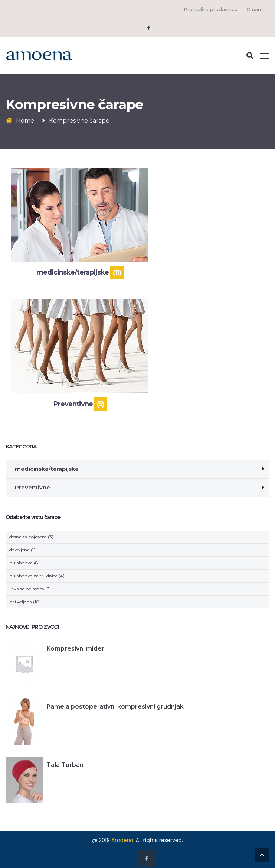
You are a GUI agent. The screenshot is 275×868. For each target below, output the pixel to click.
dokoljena (19, 550)
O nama (256, 9)
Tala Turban (65, 765)
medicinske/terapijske (47, 469)
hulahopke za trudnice (33, 576)
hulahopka (21, 563)
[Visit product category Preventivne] (80, 355)
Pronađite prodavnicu (211, 9)
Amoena (122, 840)
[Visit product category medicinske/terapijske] (80, 224)
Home (25, 121)
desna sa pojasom (28, 537)
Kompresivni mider (75, 649)
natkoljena (21, 602)
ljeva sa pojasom (27, 589)
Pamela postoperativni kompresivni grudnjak (115, 707)
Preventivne (32, 487)
